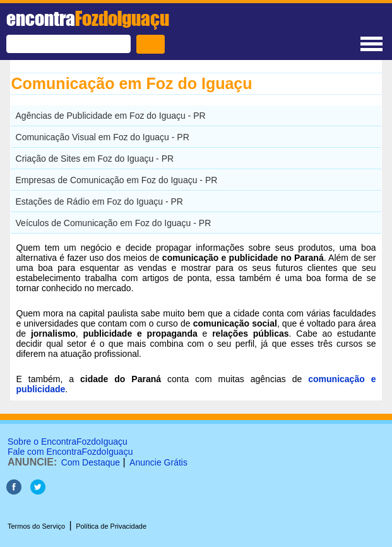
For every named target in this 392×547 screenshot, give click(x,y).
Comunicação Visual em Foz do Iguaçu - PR (103, 137)
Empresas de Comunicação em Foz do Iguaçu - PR (117, 180)
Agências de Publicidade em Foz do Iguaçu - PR (111, 116)
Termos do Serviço (36, 526)
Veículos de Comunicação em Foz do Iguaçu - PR (114, 223)
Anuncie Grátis (158, 462)
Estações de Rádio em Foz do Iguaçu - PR (99, 201)
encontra (88, 18)
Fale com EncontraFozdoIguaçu (70, 452)
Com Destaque (91, 462)
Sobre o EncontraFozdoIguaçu (68, 442)
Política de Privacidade (111, 526)
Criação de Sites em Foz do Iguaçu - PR (95, 159)
